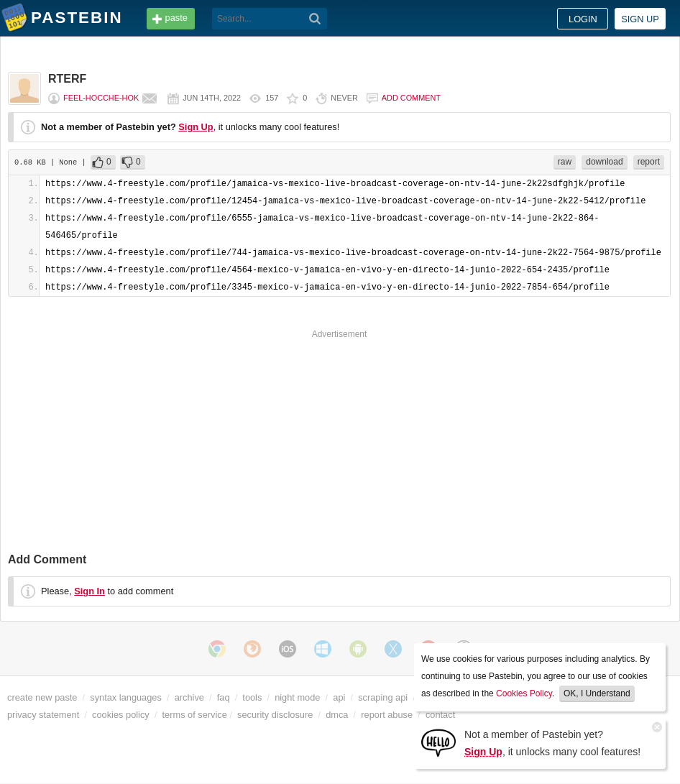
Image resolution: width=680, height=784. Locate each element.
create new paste (42, 697)
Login (583, 19)
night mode (297, 697)
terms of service (195, 715)
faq (224, 697)
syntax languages (126, 697)
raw (565, 162)
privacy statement (43, 715)
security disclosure (275, 715)
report (649, 162)
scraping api (383, 697)
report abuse (387, 715)
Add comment (411, 98)
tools (252, 697)
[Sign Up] (438, 742)
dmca (337, 715)
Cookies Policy (524, 693)
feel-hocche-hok (101, 98)
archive (189, 697)
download (604, 162)
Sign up (640, 19)
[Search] (315, 19)
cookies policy (121, 715)
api (339, 697)
